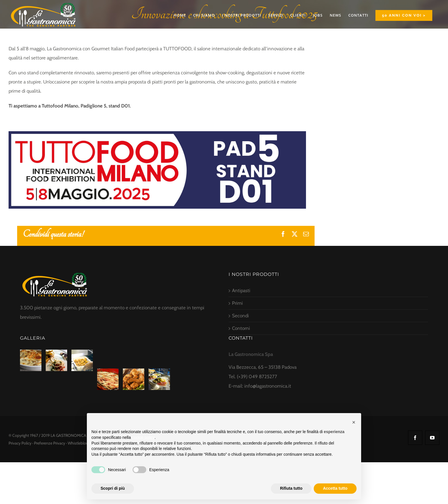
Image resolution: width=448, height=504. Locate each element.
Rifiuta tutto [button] (291, 488)
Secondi (240, 316)
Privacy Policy (20, 443)
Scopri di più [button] (113, 488)
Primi (237, 303)
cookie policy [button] (143, 437)
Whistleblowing (81, 443)
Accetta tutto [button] (335, 488)
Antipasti (241, 290)
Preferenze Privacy (50, 443)
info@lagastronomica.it (268, 386)
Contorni (241, 328)
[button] (354, 422)
